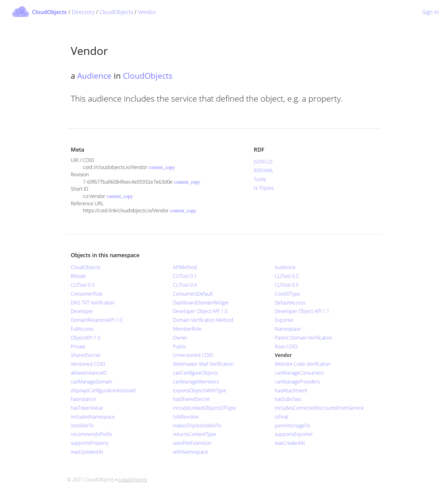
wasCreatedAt (290, 443)
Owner (180, 338)
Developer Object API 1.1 (302, 311)
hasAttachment (291, 390)
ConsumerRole (87, 294)
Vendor (147, 12)
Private (78, 347)
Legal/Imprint (133, 480)
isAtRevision (186, 417)
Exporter (284, 320)
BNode (78, 276)
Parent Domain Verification (303, 338)
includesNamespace (93, 417)
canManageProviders (297, 382)
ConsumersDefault (193, 294)
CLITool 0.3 (83, 285)
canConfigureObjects (195, 373)
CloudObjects (116, 12)
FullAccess (82, 329)
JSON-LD (263, 162)
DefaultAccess (290, 303)
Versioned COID (88, 364)
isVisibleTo (82, 426)
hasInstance (83, 399)
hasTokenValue (87, 408)
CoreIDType (287, 294)
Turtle (260, 179)
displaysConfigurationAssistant (103, 390)
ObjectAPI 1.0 (86, 338)
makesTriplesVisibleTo (197, 426)
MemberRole (187, 329)
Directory (83, 12)
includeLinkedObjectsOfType (204, 408)
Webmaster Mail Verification (203, 364)
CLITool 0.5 (287, 285)
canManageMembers (196, 382)
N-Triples (264, 188)
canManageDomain (91, 382)
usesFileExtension (192, 443)
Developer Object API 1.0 (200, 311)
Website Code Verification (303, 364)
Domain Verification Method (203, 320)
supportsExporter (294, 434)
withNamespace (190, 452)
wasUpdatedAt (87, 452)
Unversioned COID (193, 355)
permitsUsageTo (292, 426)
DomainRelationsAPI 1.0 (97, 320)
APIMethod (185, 267)
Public (180, 347)
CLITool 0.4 (185, 285)
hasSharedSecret (191, 399)
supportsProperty (90, 443)
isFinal (281, 417)
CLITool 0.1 (185, 276)
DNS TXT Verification (93, 303)
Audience (94, 76)
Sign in (431, 12)
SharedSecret (86, 355)
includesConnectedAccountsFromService (319, 408)
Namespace (288, 329)
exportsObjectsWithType (200, 390)
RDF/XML (264, 171)
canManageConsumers (299, 373)
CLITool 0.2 (287, 276)
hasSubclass (288, 399)
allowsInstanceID (89, 373)
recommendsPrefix (91, 434)
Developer (82, 311)
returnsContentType (194, 434)
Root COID (286, 347)
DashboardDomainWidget (201, 303)
